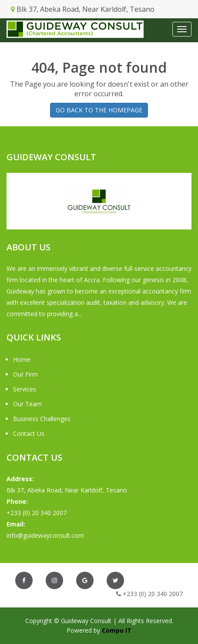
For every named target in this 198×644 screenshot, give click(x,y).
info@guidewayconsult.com (45, 535)
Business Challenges (42, 419)
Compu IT (117, 630)
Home (22, 359)
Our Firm (25, 374)
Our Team (27, 404)
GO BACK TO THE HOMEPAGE (99, 110)
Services (25, 389)
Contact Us (29, 433)
